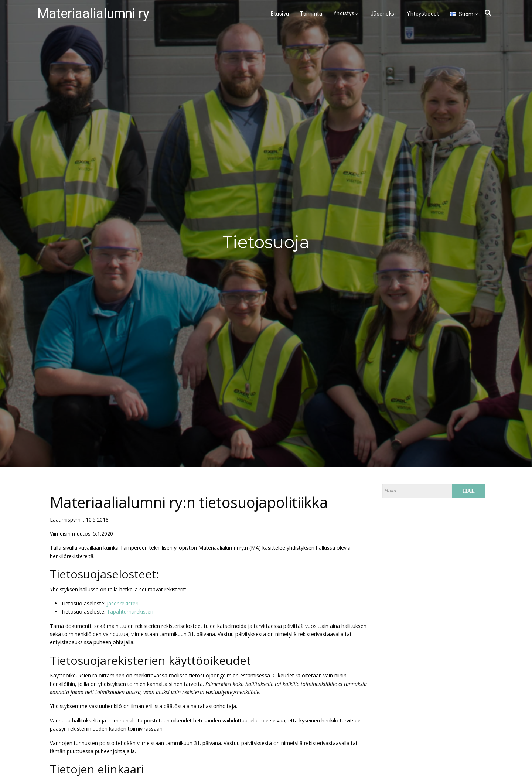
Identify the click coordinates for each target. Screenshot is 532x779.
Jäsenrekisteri (123, 603)
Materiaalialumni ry (93, 14)
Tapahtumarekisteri (130, 611)
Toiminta (311, 14)
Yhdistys (347, 13)
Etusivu (280, 14)
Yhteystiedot (423, 14)
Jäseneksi (383, 14)
